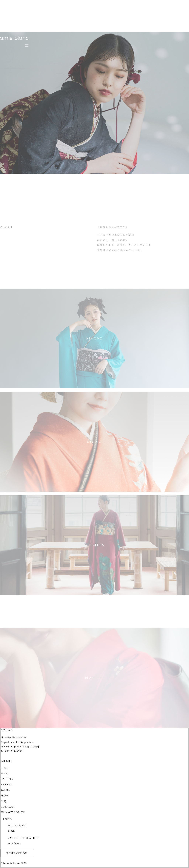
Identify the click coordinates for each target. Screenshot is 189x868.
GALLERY (7, 779)
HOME (5, 768)
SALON (6, 790)
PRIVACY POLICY (13, 812)
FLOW (5, 796)
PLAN (5, 773)
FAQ (3, 801)
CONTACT (8, 807)
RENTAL (6, 785)
